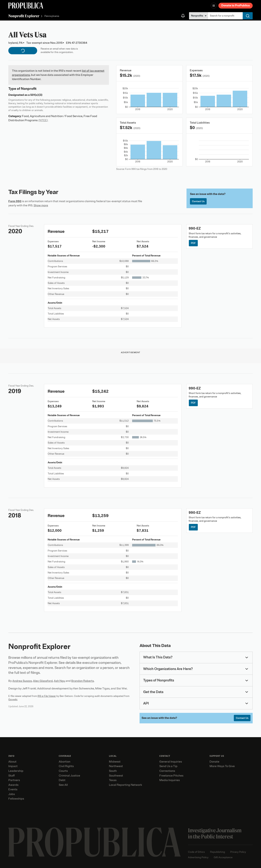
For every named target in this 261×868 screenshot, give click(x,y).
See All (63, 785)
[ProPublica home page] (95, 842)
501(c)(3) (36, 95)
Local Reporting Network (125, 785)
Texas (113, 780)
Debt (62, 780)
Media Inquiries (170, 780)
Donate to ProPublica (236, 5)
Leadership (16, 771)
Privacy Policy (238, 852)
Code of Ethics (196, 852)
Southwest (116, 776)
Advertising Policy (198, 857)
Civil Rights (66, 766)
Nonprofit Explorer (24, 16)
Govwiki (13, 699)
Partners (14, 780)
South (113, 771)
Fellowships (16, 799)
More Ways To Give (222, 766)
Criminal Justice (69, 776)
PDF (193, 243)
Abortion (65, 762)
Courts (63, 771)
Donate (214, 762)
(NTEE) (43, 120)
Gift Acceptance (223, 857)
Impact (13, 766)
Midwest (115, 762)
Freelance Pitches (171, 776)
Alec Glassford (43, 681)
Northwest (116, 766)
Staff (12, 776)
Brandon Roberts (83, 681)
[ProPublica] (26, 6)
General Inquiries (171, 762)
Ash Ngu (59, 681)
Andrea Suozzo (22, 681)
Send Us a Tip (168, 766)
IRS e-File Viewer (47, 696)
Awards (13, 785)
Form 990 (15, 201)
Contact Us (198, 201)
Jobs (12, 794)
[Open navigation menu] (214, 6)
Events (13, 789)
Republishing (217, 852)
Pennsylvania (52, 16)
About (12, 762)
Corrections (167, 771)
